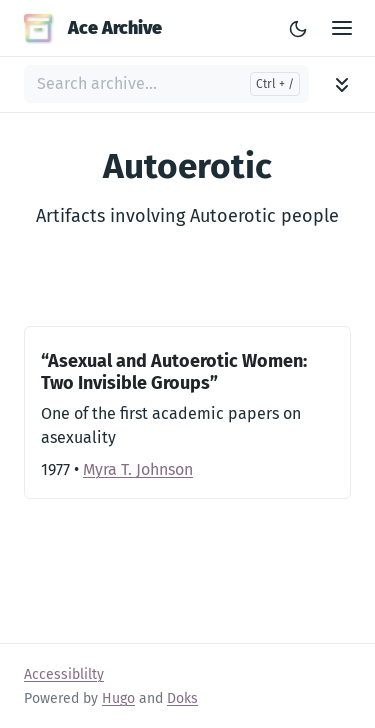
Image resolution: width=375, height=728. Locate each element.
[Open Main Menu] (342, 28)
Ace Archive (93, 28)
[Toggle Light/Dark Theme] (298, 28)
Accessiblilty (64, 674)
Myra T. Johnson (138, 469)
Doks (182, 698)
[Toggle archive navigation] (342, 84)
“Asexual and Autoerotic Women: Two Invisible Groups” (174, 372)
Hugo (118, 698)
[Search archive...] (166, 84)
